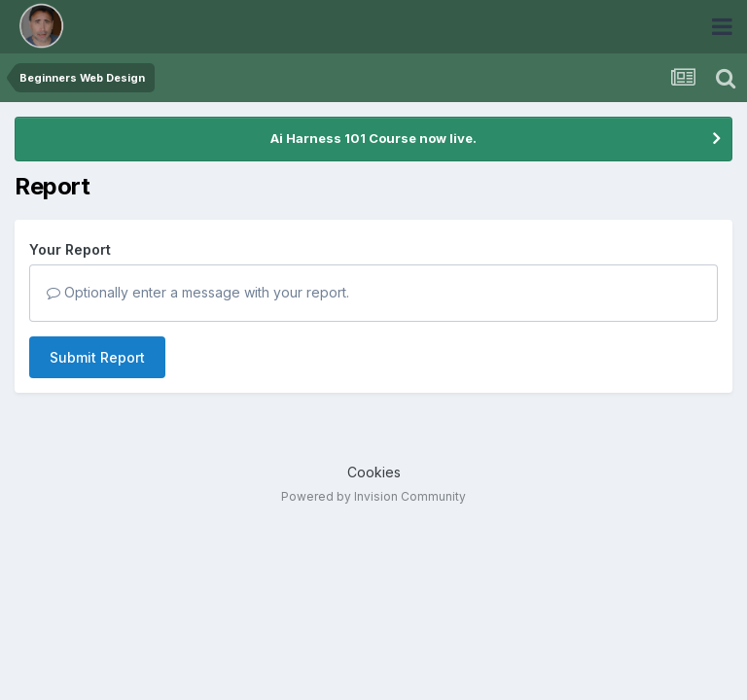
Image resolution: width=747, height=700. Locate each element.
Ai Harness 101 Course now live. (373, 138)
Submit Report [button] (97, 357)
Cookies (374, 472)
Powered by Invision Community (373, 496)
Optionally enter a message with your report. (198, 292)
